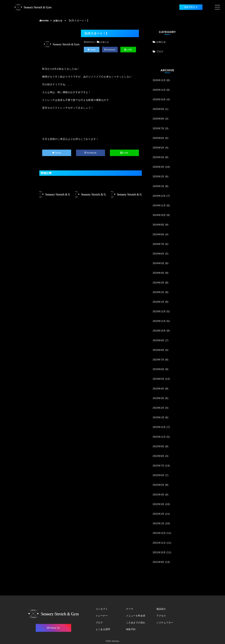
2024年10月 (160, 215)
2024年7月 (159, 244)
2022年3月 (159, 504)
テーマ (130, 609)
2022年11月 (160, 437)
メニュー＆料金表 (136, 616)
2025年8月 (159, 119)
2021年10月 (160, 552)
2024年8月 (159, 234)
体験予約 (131, 629)
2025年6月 (159, 138)
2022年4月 (159, 495)
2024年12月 (160, 196)
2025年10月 (160, 99)
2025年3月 (159, 167)
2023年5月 (159, 379)
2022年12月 (160, 427)
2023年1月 (159, 417)
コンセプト (102, 609)
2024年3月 (159, 283)
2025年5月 (159, 148)
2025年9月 (159, 109)
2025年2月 (159, 176)
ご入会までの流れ (136, 623)
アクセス (162, 616)
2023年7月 (159, 360)
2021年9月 (159, 562)
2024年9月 (159, 225)
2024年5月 (159, 263)
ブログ (160, 52)
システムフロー (165, 623)
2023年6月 (159, 369)
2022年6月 (159, 475)
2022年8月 (159, 456)
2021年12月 (160, 533)
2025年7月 (159, 128)
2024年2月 (159, 292)
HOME (45, 21)
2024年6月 (159, 254)
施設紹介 (162, 609)
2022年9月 (159, 446)
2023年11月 (160, 321)
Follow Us (53, 628)
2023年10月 (160, 331)
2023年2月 (159, 408)
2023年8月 (159, 350)
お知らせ (59, 21)
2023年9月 (159, 340)
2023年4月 (159, 389)
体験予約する (186, 7)
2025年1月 (159, 186)
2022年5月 (159, 485)
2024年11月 (160, 205)
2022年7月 (159, 466)
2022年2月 (159, 514)
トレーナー (102, 616)
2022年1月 (159, 523)
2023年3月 (159, 398)
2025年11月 (160, 90)
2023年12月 (160, 311)
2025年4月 (159, 157)
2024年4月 (159, 273)
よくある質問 (103, 629)
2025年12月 (160, 80)
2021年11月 (160, 543)
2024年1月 (159, 302)
